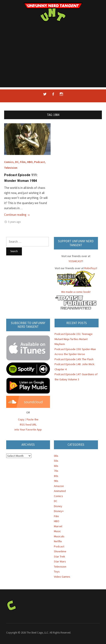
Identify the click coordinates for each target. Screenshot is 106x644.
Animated (60, 491)
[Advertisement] (53, 59)
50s (56, 461)
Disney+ (59, 511)
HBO (30, 162)
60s (56, 466)
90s (56, 481)
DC (17, 162)
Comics (9, 162)
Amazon (59, 486)
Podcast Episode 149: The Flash (74, 359)
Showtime (60, 551)
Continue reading (17, 215)
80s (56, 476)
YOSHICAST (76, 261)
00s (56, 456)
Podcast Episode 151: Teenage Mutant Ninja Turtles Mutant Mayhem (74, 339)
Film (23, 162)
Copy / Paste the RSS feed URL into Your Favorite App (28, 424)
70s (56, 471)
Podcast (39, 162)
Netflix (58, 541)
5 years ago (14, 222)
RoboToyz (90, 268)
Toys (57, 571)
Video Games (62, 577)
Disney (58, 506)
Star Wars (60, 561)
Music (57, 531)
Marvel (58, 526)
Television (11, 168)
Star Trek (60, 556)
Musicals (59, 536)
